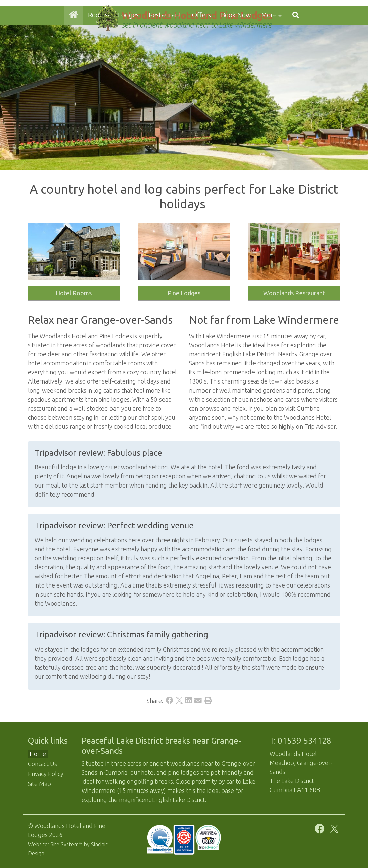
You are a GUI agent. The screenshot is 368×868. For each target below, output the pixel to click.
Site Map (39, 784)
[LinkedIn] (189, 701)
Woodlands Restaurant (294, 293)
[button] (296, 46)
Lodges (128, 46)
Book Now (236, 46)
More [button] (269, 46)
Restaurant (165, 46)
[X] (179, 701)
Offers (201, 46)
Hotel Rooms (74, 293)
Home (38, 754)
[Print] (208, 701)
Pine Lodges (184, 293)
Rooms (98, 46)
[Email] (198, 701)
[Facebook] (170, 701)
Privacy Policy (46, 774)
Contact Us (42, 764)
